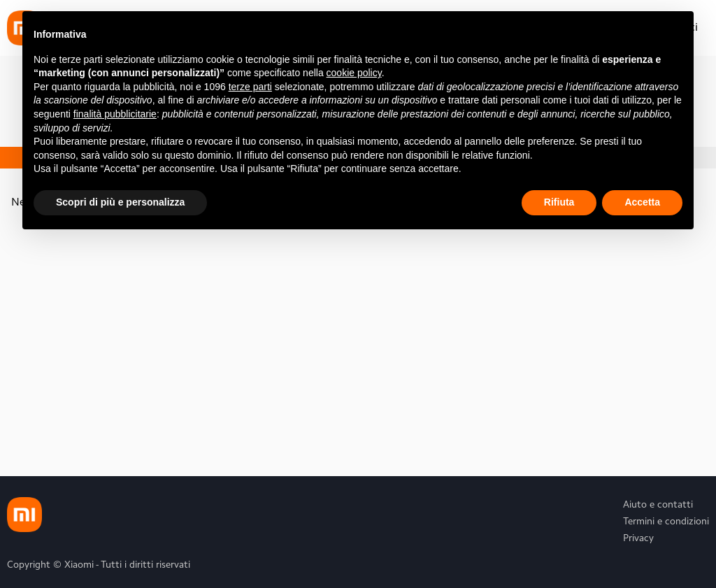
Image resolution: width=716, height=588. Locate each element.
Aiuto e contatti (658, 505)
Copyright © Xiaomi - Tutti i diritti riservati (99, 566)
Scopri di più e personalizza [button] (120, 202)
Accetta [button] (642, 202)
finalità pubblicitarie (115, 114)
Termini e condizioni (666, 522)
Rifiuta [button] (559, 202)
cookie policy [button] (354, 73)
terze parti (250, 87)
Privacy (638, 539)
